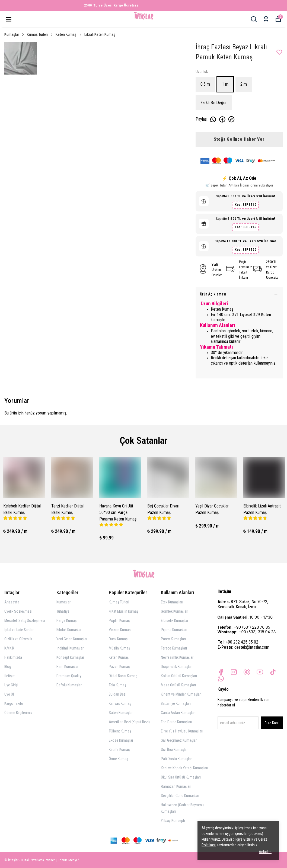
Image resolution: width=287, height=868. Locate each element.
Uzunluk (202, 72)
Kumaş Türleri (40, 34)
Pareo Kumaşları (173, 639)
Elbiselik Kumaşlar (175, 621)
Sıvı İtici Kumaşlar (174, 750)
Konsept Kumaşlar (70, 657)
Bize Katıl (272, 723)
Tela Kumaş (117, 685)
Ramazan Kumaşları (176, 786)
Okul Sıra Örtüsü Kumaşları (181, 777)
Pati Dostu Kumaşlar (176, 759)
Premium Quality (69, 676)
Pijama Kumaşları (174, 630)
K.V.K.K (9, 648)
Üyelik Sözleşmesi (18, 611)
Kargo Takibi (14, 703)
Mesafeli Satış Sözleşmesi (25, 621)
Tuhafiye (63, 611)
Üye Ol (9, 694)
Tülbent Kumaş (120, 731)
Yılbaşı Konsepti (173, 821)
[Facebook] (221, 672)
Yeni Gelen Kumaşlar (72, 639)
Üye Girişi (11, 685)
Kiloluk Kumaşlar (69, 630)
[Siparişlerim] (266, 19)
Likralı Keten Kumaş (100, 34)
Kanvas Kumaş (120, 703)
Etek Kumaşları (172, 602)
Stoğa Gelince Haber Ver (239, 139)
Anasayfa (12, 602)
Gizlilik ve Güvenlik (18, 639)
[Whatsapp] (221, 679)
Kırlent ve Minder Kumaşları (181, 694)
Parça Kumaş (66, 621)
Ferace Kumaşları (174, 648)
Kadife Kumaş (119, 750)
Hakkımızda (13, 657)
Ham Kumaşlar (67, 667)
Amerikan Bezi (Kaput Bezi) (129, 722)
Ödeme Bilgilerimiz (18, 713)
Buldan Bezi (118, 694)
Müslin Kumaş (119, 648)
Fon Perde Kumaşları (176, 722)
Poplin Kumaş (119, 621)
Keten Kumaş (69, 34)
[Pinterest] (247, 672)
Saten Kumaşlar (121, 713)
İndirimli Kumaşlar (70, 648)
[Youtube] (260, 672)
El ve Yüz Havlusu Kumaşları (182, 731)
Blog (8, 667)
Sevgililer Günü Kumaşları (180, 796)
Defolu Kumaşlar (69, 685)
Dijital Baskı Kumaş (123, 676)
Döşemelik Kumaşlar (176, 667)
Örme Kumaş (118, 759)
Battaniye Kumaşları (176, 703)
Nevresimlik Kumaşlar (177, 657)
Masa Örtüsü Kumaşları (178, 685)
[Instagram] (234, 672)
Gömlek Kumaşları (175, 611)
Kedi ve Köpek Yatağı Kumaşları (184, 768)
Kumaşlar (15, 34)
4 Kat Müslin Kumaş (124, 611)
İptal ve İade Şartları (19, 630)
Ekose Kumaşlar (121, 740)
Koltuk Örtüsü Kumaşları (179, 676)
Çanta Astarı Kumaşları (178, 713)
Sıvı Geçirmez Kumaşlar (179, 740)
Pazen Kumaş (119, 667)
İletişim (10, 676)
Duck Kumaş (118, 639)
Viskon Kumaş (120, 630)
